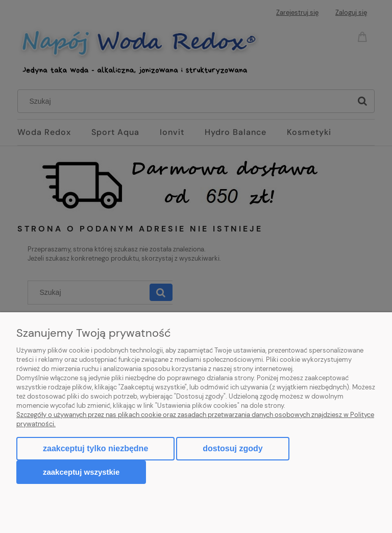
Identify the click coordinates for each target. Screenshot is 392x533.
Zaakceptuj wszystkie (81, 472)
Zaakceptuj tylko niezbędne (95, 448)
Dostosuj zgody (232, 448)
